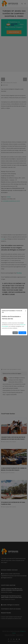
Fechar (15, 333)
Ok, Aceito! (22, 333)
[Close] (26, 311)
